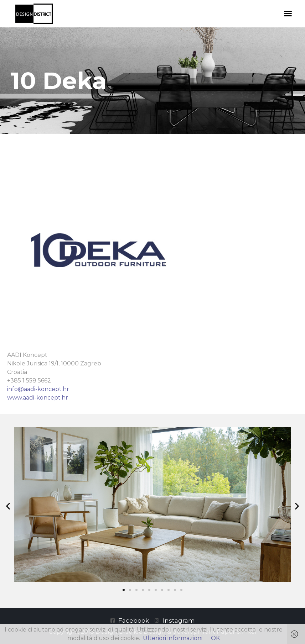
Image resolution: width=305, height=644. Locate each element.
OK (215, 638)
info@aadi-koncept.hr (38, 389)
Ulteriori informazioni (173, 638)
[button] (288, 14)
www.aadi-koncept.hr (38, 398)
